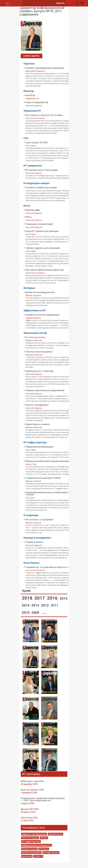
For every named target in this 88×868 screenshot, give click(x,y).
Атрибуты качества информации (42, 315)
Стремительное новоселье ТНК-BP (43, 478)
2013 (36, 605)
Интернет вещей (29, 849)
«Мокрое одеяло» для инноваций (43, 248)
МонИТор (30, 95)
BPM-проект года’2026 (32, 781)
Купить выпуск (32, 56)
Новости (60, 3)
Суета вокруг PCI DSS (37, 143)
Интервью (44, 849)
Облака (44, 838)
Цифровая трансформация (34, 834)
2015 (64, 599)
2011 (55, 605)
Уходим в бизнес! (34, 542)
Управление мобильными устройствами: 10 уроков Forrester (52, 494)
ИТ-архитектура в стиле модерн (42, 170)
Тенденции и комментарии (39, 224)
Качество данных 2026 (32, 790)
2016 (53, 598)
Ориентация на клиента (38, 424)
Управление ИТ (55, 834)
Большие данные (51, 853)
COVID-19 (38, 856)
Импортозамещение (31, 853)
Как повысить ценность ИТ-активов (44, 115)
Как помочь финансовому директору (45, 270)
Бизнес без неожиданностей (40, 292)
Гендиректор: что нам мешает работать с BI (48, 567)
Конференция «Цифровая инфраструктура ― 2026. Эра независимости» (43, 799)
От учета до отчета (35, 337)
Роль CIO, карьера (30, 838)
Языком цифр (33, 210)
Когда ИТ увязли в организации (42, 231)
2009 (36, 613)
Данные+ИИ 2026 (30, 809)
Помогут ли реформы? (37, 405)
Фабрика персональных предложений (45, 390)
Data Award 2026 (29, 818)
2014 (26, 605)
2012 (45, 605)
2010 (26, 613)
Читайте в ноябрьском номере (41, 188)
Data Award (27, 856)
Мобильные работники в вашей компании (47, 461)
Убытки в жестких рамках (39, 352)
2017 (40, 598)
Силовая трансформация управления (45, 68)
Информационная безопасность (37, 845)
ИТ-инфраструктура (31, 842)
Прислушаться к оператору (40, 371)
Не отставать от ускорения (39, 520)
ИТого (29, 217)
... (44, 612)
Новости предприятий (37, 102)
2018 (28, 598)
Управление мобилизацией (39, 447)
